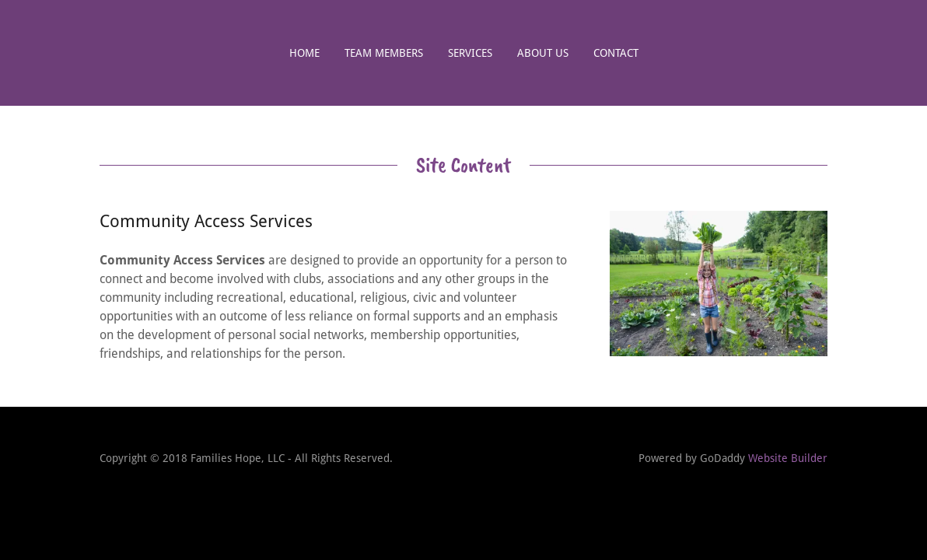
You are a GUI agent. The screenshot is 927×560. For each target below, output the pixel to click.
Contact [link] (616, 53)
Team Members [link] (384, 53)
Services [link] (470, 53)
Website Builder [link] (788, 458)
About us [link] (543, 53)
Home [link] (304, 53)
